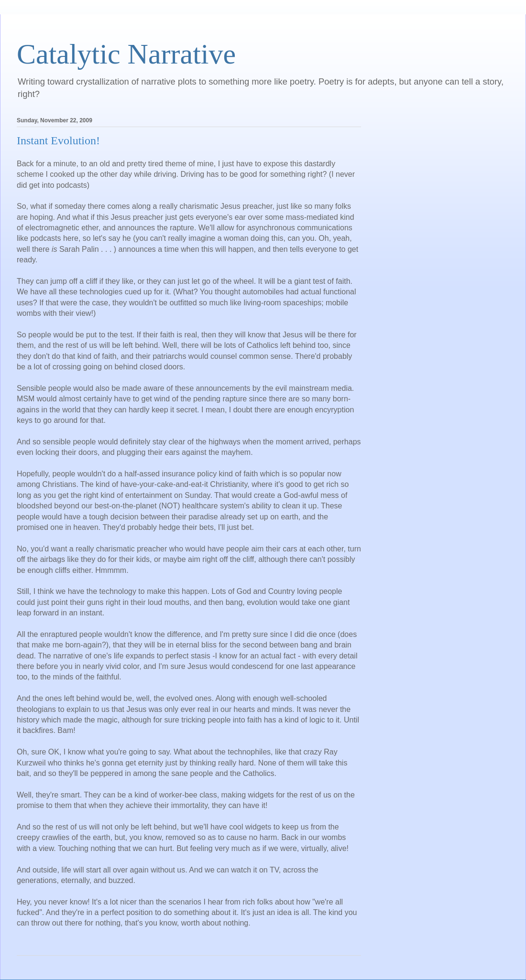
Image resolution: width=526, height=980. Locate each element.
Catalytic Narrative (126, 54)
